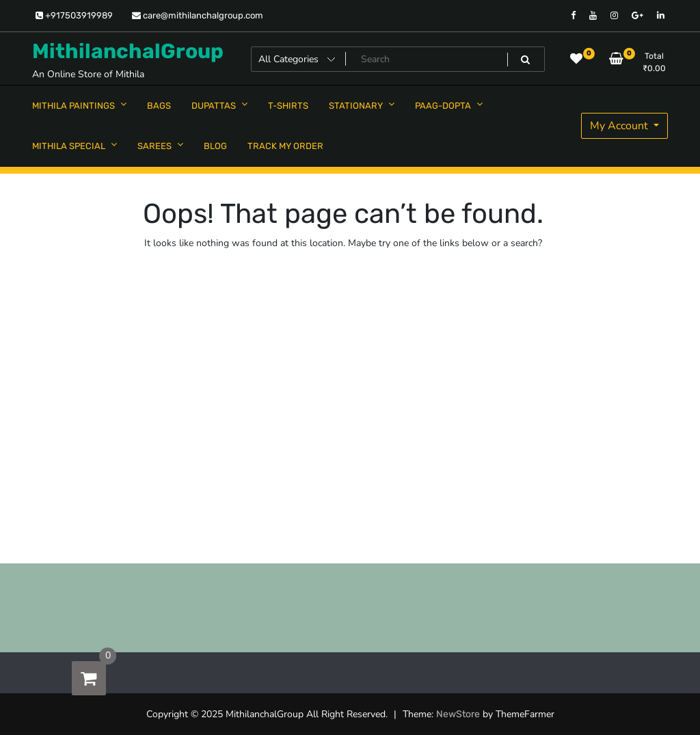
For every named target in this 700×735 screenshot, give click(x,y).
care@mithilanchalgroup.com (198, 15)
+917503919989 (74, 15)
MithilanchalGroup (128, 51)
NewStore (458, 714)
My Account (620, 126)
